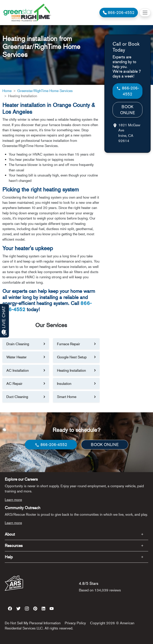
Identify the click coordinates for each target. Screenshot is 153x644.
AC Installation (18, 370)
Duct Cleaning (17, 397)
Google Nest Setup (72, 357)
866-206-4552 (128, 91)
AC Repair (14, 383)
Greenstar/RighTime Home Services (45, 91)
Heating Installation (71, 370)
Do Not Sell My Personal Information (33, 623)
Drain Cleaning (18, 344)
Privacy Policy (75, 623)
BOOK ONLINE (127, 110)
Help (9, 557)
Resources (14, 545)
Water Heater (17, 357)
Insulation (64, 383)
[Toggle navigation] (145, 13)
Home (7, 91)
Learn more (13, 500)
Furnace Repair (69, 344)
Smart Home (67, 397)
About (10, 534)
